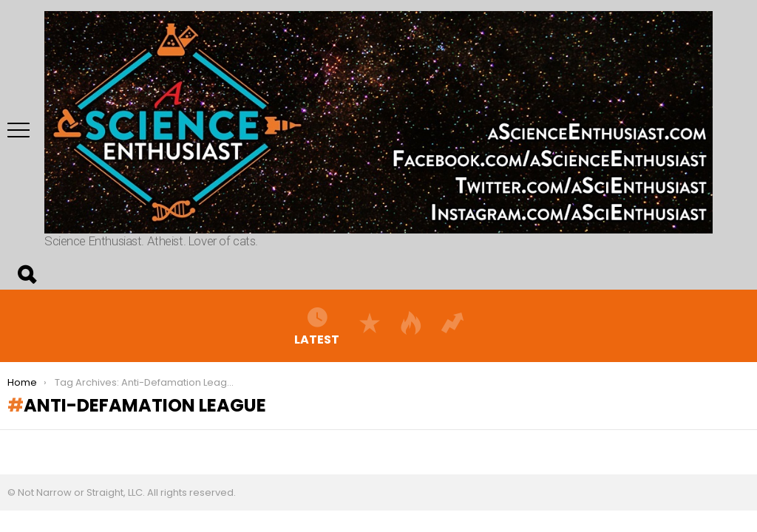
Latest (317, 326)
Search (26, 275)
